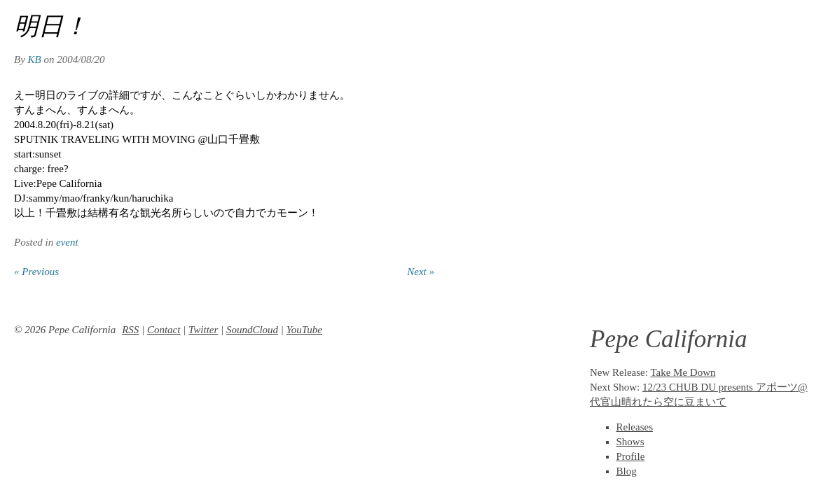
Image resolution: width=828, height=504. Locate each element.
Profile (631, 456)
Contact (164, 330)
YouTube (304, 330)
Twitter (203, 330)
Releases (635, 427)
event (67, 242)
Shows (630, 442)
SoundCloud (252, 330)
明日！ (51, 26)
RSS (130, 330)
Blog (627, 471)
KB (35, 59)
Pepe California (669, 339)
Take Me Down (683, 372)
